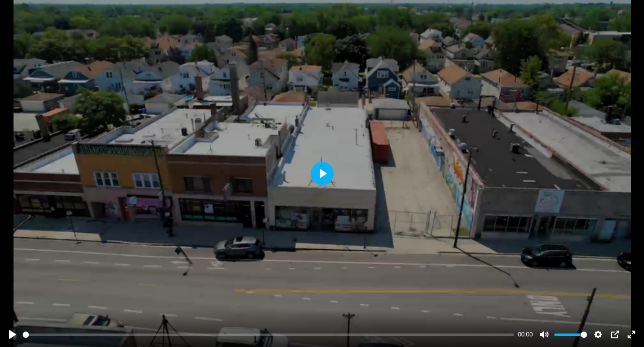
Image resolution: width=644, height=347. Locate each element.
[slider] (268, 335)
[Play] (13, 334)
